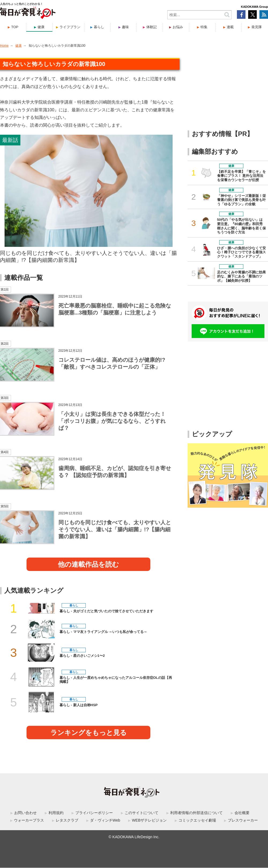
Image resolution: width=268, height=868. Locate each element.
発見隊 (257, 27)
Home (4, 46)
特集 (204, 27)
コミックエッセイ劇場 (197, 820)
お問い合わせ (25, 813)
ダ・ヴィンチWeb (105, 820)
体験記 (152, 27)
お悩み (178, 27)
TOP (15, 27)
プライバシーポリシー (94, 813)
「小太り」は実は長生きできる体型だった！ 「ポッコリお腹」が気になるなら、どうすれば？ (112, 421)
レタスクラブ (67, 820)
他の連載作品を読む (88, 564)
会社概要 (242, 813)
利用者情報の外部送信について (196, 813)
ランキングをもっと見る (89, 733)
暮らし (99, 27)
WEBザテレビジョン (149, 820)
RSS (264, 14)
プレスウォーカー (243, 820)
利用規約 (56, 813)
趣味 (125, 27)
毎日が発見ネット (31, 13)
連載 (230, 27)
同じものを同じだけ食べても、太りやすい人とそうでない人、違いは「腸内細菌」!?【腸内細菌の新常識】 (88, 257)
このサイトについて (142, 813)
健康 (41, 27)
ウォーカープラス (29, 820)
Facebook (241, 14)
